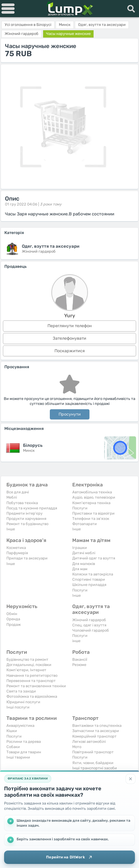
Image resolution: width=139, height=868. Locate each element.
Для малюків (84, 564)
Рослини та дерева (24, 742)
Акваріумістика (20, 726)
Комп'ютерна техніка (91, 503)
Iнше (11, 529)
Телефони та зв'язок (91, 519)
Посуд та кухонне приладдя (32, 508)
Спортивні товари (89, 579)
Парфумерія (17, 553)
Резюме (79, 665)
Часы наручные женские (68, 34)
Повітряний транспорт (93, 752)
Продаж (14, 625)
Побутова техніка (22, 503)
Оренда (13, 619)
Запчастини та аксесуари (96, 731)
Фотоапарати (85, 524)
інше (76, 641)
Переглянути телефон (70, 326)
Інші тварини (18, 757)
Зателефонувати (69, 338)
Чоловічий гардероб (91, 630)
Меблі (12, 497)
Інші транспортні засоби (95, 768)
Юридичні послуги (23, 702)
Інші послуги (18, 707)
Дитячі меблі (84, 553)
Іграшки (80, 548)
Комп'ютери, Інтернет (26, 670)
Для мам (80, 569)
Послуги (80, 508)
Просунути (70, 414)
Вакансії (80, 659)
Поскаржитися (70, 351)
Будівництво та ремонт (27, 659)
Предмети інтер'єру (24, 513)
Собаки (13, 747)
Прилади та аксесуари (27, 558)
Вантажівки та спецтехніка (97, 726)
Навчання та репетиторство (32, 675)
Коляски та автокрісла (93, 574)
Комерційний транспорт (94, 736)
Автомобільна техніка (92, 492)
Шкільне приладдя (89, 585)
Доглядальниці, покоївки (29, 665)
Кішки (12, 731)
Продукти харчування (26, 519)
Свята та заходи (21, 691)
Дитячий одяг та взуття (94, 558)
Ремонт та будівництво (27, 524)
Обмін (12, 614)
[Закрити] (131, 779)
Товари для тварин (24, 752)
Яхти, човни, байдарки (93, 763)
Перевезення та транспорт (31, 681)
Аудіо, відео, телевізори (94, 497)
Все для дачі (18, 492)
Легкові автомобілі (89, 742)
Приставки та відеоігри (93, 513)
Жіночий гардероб (89, 620)
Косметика (16, 548)
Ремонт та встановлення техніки (36, 686)
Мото (77, 747)
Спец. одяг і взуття (89, 625)
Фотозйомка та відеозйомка (32, 696)
